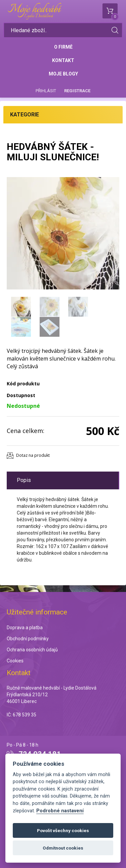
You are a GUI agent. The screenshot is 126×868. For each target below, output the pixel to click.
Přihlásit (46, 91)
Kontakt (63, 60)
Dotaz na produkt (33, 455)
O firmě (63, 47)
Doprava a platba (25, 628)
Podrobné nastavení (60, 811)
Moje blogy (63, 74)
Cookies (15, 661)
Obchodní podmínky (28, 639)
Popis (24, 480)
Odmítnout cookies (63, 848)
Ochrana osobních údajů (32, 650)
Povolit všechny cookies (63, 830)
